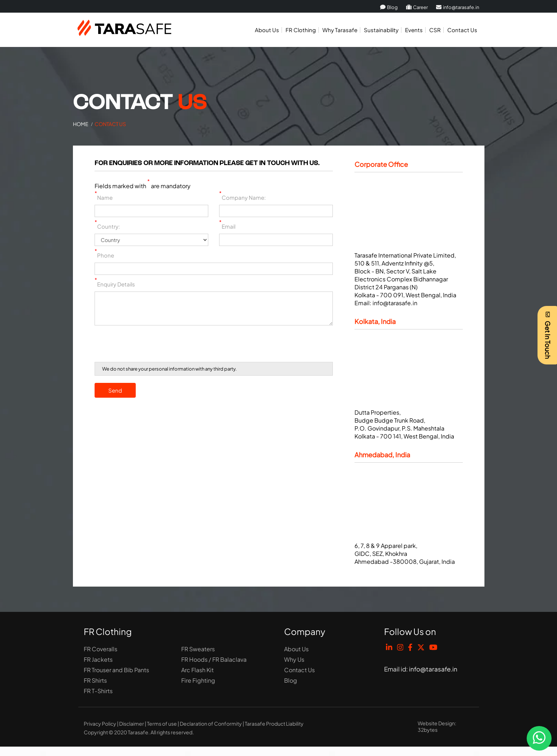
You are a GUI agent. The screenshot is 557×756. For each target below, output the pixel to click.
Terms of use (162, 723)
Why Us (294, 659)
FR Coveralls (101, 649)
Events (414, 30)
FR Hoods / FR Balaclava (214, 659)
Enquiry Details (115, 284)
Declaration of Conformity (211, 723)
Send (115, 390)
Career (417, 7)
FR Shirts (95, 680)
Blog (389, 7)
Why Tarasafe (340, 30)
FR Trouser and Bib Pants (116, 670)
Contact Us (462, 30)
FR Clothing (301, 30)
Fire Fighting (198, 680)
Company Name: (242, 197)
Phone (104, 255)
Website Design (436, 723)
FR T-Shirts (98, 691)
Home (81, 124)
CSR (435, 30)
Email (227, 226)
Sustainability (381, 30)
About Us (267, 30)
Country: (107, 226)
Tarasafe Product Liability (274, 723)
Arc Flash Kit (197, 670)
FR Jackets (98, 659)
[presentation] (149, 345)
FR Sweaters (198, 649)
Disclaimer (132, 723)
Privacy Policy (100, 723)
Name (104, 197)
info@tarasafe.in (458, 7)
